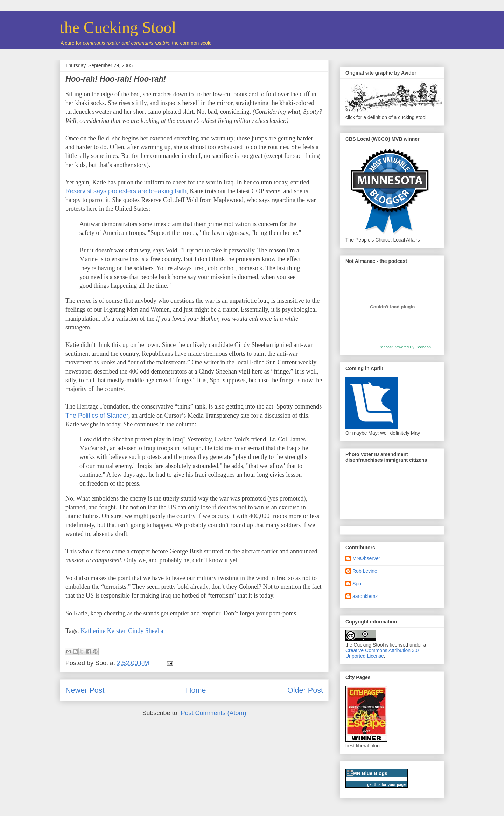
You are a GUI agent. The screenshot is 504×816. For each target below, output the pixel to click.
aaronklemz (365, 596)
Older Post (305, 690)
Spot (358, 584)
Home (196, 690)
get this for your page (386, 784)
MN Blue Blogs (370, 773)
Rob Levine (365, 571)
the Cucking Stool (118, 27)
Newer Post (85, 690)
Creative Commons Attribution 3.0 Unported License (382, 653)
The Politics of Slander (97, 416)
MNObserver (366, 558)
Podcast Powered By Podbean (405, 347)
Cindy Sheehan (147, 631)
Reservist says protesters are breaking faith (126, 191)
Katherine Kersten (103, 631)
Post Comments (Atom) (214, 713)
